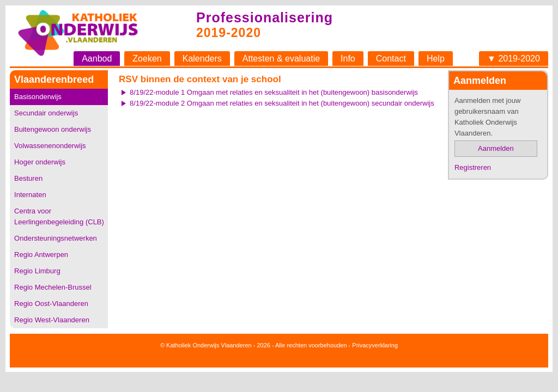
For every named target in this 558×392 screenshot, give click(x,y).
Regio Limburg (37, 271)
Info (348, 59)
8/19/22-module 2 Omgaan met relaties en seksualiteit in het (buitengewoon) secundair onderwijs (282, 103)
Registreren (473, 167)
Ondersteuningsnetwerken (56, 238)
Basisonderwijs (38, 97)
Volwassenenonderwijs (50, 146)
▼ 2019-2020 (514, 59)
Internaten (30, 195)
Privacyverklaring (375, 345)
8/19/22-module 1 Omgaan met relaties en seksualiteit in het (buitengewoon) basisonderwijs (274, 92)
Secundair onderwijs (46, 113)
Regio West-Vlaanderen (52, 320)
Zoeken (147, 59)
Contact (391, 59)
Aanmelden (496, 148)
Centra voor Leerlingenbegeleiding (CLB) (59, 216)
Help (436, 59)
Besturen (28, 178)
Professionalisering (265, 17)
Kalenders (202, 59)
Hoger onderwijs (40, 162)
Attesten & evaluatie (281, 59)
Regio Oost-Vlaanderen (51, 304)
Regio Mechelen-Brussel (53, 287)
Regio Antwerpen (41, 255)
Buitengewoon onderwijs (53, 129)
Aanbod (97, 59)
